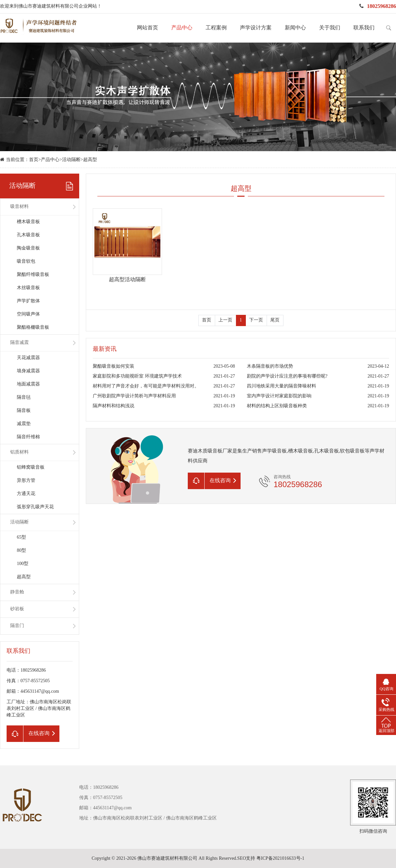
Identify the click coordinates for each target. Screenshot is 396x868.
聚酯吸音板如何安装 (114, 367)
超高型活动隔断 (127, 280)
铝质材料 (19, 452)
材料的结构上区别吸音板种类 (277, 406)
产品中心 (182, 28)
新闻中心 (295, 28)
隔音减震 (19, 343)
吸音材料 (19, 207)
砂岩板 (17, 609)
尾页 (275, 320)
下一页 (256, 320)
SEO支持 (246, 859)
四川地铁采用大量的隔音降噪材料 (281, 386)
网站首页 (148, 28)
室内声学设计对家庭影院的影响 (279, 396)
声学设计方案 (256, 28)
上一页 (225, 320)
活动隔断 (71, 160)
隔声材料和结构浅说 (114, 406)
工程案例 (216, 28)
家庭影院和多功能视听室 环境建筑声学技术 (137, 376)
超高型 (90, 160)
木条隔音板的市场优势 (270, 367)
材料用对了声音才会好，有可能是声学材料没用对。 (146, 386)
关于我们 (330, 28)
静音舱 (17, 592)
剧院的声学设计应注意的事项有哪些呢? (287, 376)
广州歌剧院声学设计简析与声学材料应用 (134, 396)
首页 (34, 160)
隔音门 (17, 626)
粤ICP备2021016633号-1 (280, 859)
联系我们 (364, 28)
